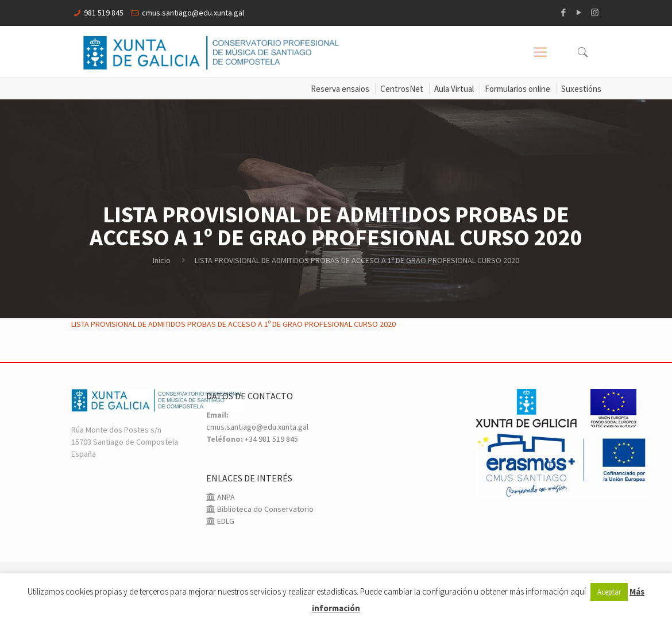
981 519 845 (104, 13)
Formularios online (517, 89)
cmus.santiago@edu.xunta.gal (193, 13)
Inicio (162, 260)
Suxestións (581, 89)
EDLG (225, 521)
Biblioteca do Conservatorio (264, 509)
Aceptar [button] (609, 592)
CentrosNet (402, 89)
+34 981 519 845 (271, 439)
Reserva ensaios (340, 89)
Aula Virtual (454, 89)
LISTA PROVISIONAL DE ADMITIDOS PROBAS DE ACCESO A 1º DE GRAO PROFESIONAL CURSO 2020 (233, 324)
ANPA (225, 497)
